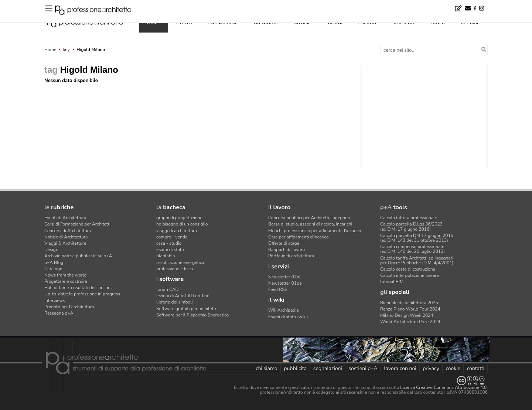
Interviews (55, 301)
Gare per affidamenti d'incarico (299, 237)
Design (51, 250)
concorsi (266, 23)
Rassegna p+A (59, 313)
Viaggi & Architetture (65, 243)
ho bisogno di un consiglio (182, 224)
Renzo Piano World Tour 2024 (410, 309)
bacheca (403, 23)
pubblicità (295, 368)
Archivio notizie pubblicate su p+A (78, 256)
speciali (471, 23)
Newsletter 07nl (284, 277)
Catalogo (53, 269)
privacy (431, 368)
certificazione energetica (180, 262)
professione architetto (85, 22)
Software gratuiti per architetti (186, 309)
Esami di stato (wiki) (288, 317)
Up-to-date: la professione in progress (82, 294)
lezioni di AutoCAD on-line (183, 296)
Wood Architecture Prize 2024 (410, 322)
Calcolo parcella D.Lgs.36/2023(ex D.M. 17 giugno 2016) (411, 226)
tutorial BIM (392, 282)
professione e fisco (175, 269)
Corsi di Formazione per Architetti (77, 224)
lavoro (367, 23)
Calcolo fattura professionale (409, 218)
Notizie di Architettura (66, 237)
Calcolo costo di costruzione (408, 269)
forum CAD (167, 289)
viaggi (335, 23)
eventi (184, 23)
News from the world (65, 275)
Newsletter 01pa (285, 283)
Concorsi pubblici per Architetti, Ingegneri (309, 218)
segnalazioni (328, 368)
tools (437, 23)
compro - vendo (172, 237)
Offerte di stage (284, 243)
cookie (453, 368)
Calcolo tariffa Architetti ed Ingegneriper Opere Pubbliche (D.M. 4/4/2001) (417, 260)
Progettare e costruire (66, 281)
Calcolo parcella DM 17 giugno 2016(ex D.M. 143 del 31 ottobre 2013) (417, 238)
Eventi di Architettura (65, 218)
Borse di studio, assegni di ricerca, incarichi (310, 224)
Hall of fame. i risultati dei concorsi (79, 288)
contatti (476, 368)
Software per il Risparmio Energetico (192, 315)
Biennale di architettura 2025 (409, 303)
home (154, 23)
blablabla (166, 256)
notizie (302, 23)
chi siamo (266, 368)
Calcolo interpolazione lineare (410, 275)
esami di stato (170, 250)
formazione (223, 23)
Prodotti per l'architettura (69, 307)
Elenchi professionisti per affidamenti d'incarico (315, 231)
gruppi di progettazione (179, 218)
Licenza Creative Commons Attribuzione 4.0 (443, 387)
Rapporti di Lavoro (287, 250)
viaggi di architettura (177, 231)
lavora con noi (400, 368)
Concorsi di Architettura (68, 231)
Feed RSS (278, 289)
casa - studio (169, 243)
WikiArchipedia (284, 310)
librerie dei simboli (175, 302)
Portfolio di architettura (291, 256)
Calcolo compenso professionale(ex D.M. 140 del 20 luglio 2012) (412, 249)
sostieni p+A (363, 368)
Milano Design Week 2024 (407, 315)
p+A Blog (54, 262)
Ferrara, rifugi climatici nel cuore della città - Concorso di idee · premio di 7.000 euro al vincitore (156, 5)
